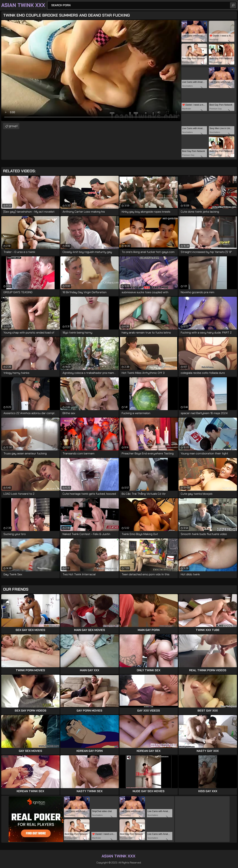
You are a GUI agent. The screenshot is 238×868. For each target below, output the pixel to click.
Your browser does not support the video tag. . (91, 71)
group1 (13, 126)
